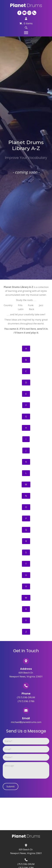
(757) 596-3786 (26, 701)
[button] (26, 33)
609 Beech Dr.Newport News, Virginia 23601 (26, 851)
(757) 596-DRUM (26, 697)
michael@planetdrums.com (26, 722)
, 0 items (26, 23)
